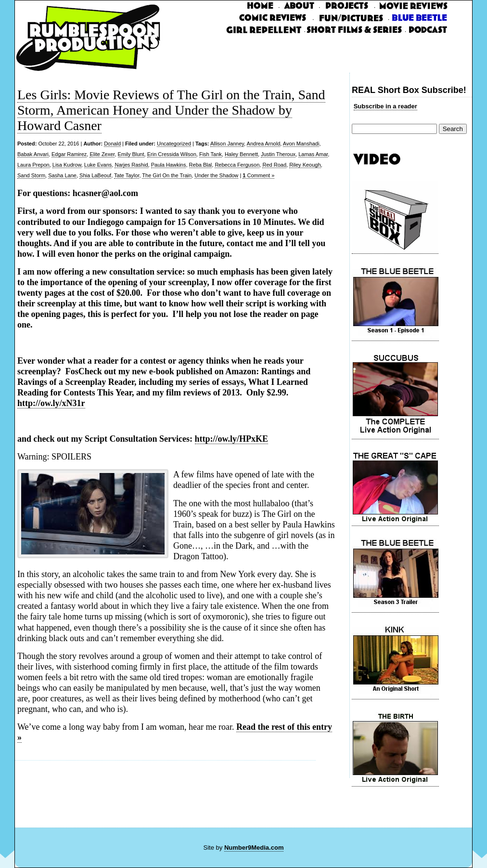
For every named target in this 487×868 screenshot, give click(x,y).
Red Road (274, 165)
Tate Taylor (127, 175)
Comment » (258, 175)
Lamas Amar (313, 154)
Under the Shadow (216, 175)
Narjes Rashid (131, 165)
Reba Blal (201, 165)
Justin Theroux (278, 154)
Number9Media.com (254, 848)
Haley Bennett (241, 154)
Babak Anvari (33, 154)
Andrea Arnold (264, 144)
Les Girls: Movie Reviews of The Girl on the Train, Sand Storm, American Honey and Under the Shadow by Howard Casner (171, 110)
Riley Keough (305, 165)
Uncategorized (174, 144)
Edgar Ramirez (69, 154)
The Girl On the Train (167, 175)
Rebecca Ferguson (237, 165)
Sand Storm (31, 175)
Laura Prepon (33, 165)
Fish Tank (211, 154)
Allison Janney (227, 144)
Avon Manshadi (301, 144)
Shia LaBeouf (95, 175)
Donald (112, 144)
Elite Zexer (102, 154)
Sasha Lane (62, 175)
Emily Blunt (131, 154)
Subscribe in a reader (385, 106)
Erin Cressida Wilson (172, 154)
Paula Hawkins (169, 165)
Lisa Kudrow (67, 165)
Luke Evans (98, 165)
